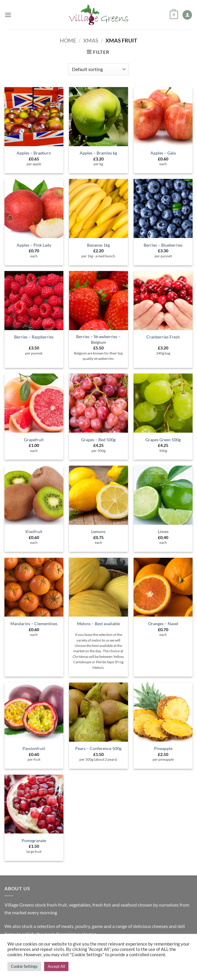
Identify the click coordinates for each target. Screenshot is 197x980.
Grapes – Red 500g (98, 440)
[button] (8, 15)
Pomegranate (34, 840)
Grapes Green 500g (163, 440)
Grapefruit (34, 440)
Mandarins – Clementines (34, 624)
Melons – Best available (98, 624)
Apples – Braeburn (34, 153)
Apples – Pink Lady (34, 245)
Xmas (91, 40)
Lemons (98, 531)
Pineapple (163, 748)
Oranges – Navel (163, 624)
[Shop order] (98, 69)
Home (68, 40)
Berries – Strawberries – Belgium (98, 339)
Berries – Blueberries (163, 245)
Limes (163, 531)
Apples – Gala (163, 153)
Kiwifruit (34, 531)
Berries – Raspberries (34, 337)
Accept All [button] (56, 966)
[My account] (187, 15)
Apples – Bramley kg (98, 153)
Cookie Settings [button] (24, 966)
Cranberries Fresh (163, 337)
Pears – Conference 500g (98, 748)
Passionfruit (34, 748)
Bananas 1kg (98, 245)
